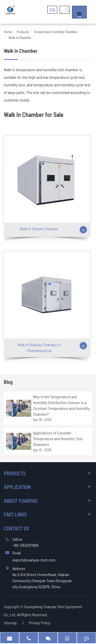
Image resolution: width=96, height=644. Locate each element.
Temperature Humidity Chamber (56, 32)
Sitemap (10, 623)
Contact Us (16, 528)
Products (23, 32)
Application (17, 487)
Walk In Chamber (20, 38)
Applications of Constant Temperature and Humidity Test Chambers (58, 439)
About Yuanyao (21, 501)
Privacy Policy (40, 623)
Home (8, 32)
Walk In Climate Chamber (39, 229)
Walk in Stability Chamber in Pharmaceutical (39, 348)
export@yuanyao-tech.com (34, 560)
